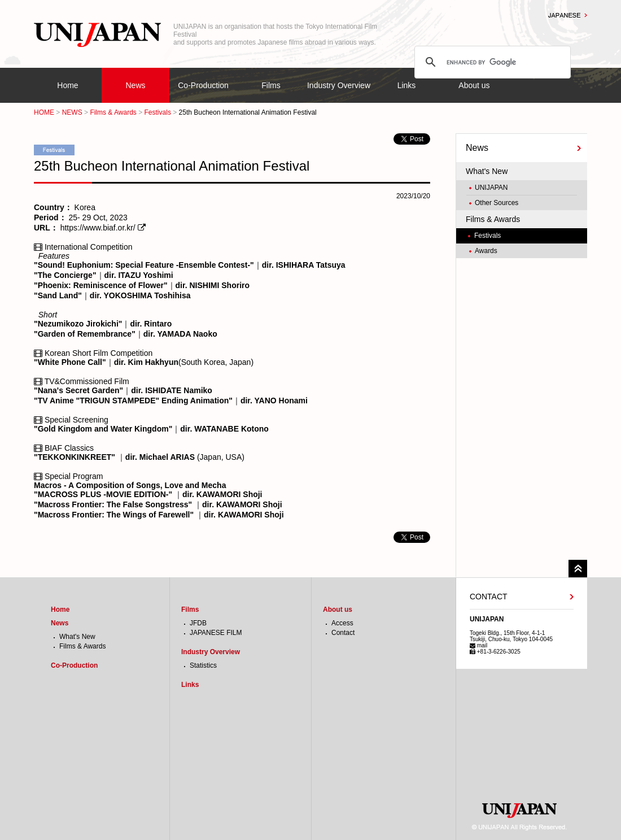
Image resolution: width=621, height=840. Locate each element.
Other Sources (497, 203)
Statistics (203, 665)
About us (474, 85)
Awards (486, 251)
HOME (44, 112)
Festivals (158, 112)
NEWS (72, 112)
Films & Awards (113, 112)
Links (407, 85)
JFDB (198, 623)
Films (271, 85)
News (135, 85)
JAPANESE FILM (216, 633)
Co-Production (203, 85)
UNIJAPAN (491, 188)
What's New (487, 171)
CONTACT (489, 597)
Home (67, 85)
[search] (491, 62)
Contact (343, 633)
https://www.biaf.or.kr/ (98, 228)
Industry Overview (339, 85)
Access (342, 623)
